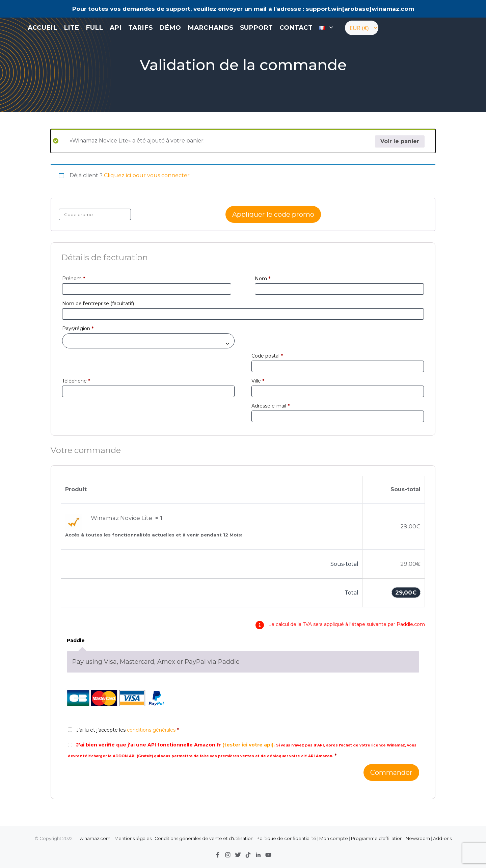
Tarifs (140, 28)
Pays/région (78, 328)
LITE (71, 28)
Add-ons (442, 838)
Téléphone (76, 381)
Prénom (74, 279)
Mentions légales (133, 838)
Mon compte (334, 838)
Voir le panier (400, 141)
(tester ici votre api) (248, 745)
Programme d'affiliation (377, 838)
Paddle (76, 640)
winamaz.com (95, 838)
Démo (170, 28)
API (116, 28)
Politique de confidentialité (287, 838)
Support (256, 28)
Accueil (42, 28)
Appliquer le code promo (273, 214)
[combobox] (148, 341)
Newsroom (418, 838)
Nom (263, 279)
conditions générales (151, 730)
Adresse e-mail (271, 406)
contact (296, 28)
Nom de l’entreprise (98, 304)
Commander (391, 772)
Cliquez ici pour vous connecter (147, 175)
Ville (258, 381)
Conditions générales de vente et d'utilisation (204, 838)
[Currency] (362, 28)
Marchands (210, 28)
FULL (94, 28)
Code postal (267, 356)
